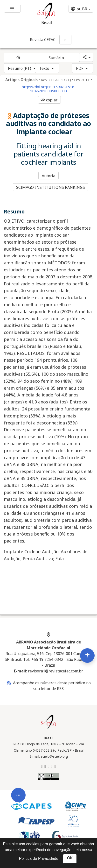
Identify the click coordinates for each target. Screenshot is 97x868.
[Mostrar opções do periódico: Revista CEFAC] (65, 40)
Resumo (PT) (20, 68)
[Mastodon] (45, 766)
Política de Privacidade (39, 858)
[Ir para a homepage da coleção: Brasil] (41, 15)
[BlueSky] (42, 766)
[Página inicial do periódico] (18, 57)
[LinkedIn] (48, 766)
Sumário (56, 58)
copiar (49, 100)
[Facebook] (52, 766)
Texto (44, 68)
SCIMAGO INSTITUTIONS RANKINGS (51, 187)
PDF (80, 68)
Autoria (49, 176)
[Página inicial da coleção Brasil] (48, 728)
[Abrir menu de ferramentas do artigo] (18, 805)
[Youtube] (55, 766)
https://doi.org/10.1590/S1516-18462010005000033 (49, 89)
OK (70, 858)
